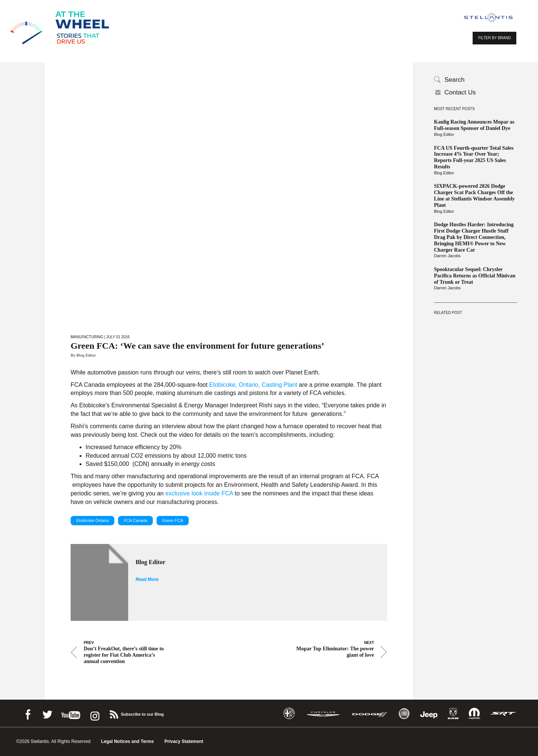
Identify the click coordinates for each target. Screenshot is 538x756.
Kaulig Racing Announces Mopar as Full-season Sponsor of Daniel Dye (474, 125)
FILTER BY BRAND (494, 38)
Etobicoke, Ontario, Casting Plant (253, 385)
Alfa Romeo (289, 714)
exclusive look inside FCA (199, 493)
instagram (94, 713)
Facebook (28, 713)
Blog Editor (444, 134)
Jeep (429, 714)
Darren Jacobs (448, 256)
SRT (503, 714)
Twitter (47, 713)
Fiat (404, 714)
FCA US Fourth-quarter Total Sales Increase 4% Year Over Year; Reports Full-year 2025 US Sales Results (474, 157)
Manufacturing (87, 337)
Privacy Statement (184, 741)
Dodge (370, 714)
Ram (453, 714)
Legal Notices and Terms (127, 741)
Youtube (71, 713)
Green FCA (173, 520)
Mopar (474, 714)
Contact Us (460, 92)
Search (455, 80)
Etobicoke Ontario (92, 520)
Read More (147, 579)
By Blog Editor (83, 355)
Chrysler (323, 714)
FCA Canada (135, 520)
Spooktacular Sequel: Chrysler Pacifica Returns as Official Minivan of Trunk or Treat (475, 276)
